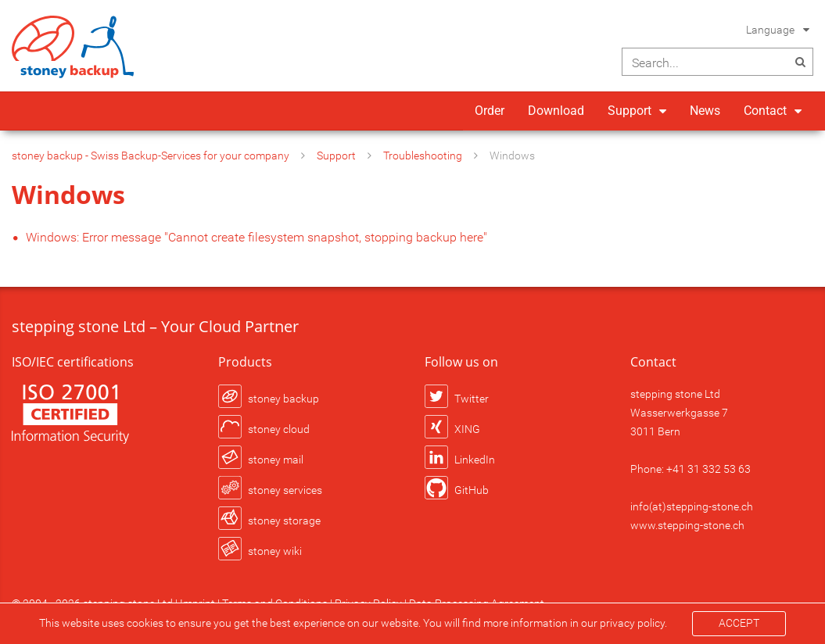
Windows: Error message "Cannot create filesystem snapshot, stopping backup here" (256, 237)
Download (556, 111)
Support (630, 111)
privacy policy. (633, 623)
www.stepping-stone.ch (687, 525)
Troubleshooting (423, 156)
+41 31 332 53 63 (708, 469)
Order (490, 111)
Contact (765, 111)
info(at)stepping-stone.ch (692, 506)
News (705, 111)
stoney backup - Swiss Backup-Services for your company (151, 156)
